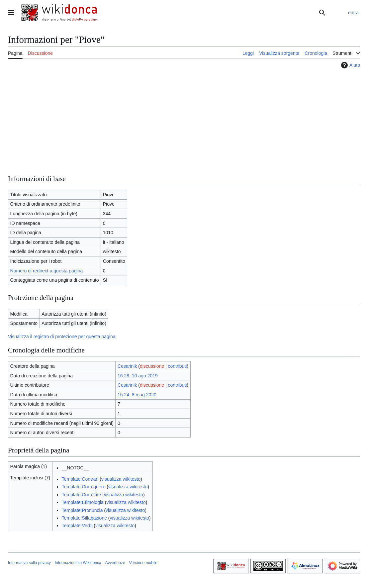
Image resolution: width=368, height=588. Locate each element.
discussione (152, 366)
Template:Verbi (77, 526)
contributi (178, 366)
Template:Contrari (80, 479)
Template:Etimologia (83, 502)
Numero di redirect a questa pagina (47, 271)
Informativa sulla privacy (29, 563)
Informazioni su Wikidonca (78, 563)
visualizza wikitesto (121, 479)
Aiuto (350, 65)
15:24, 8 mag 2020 (137, 395)
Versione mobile (143, 563)
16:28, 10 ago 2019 (138, 376)
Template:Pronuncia (82, 510)
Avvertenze (115, 563)
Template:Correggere (84, 487)
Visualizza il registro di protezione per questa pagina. (62, 337)
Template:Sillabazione (84, 518)
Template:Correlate (81, 495)
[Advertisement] (184, 121)
